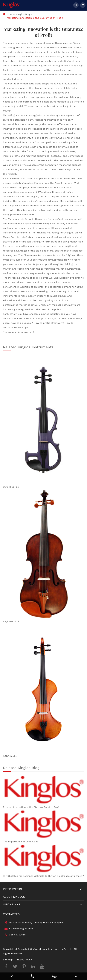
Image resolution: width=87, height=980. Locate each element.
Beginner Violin (12, 621)
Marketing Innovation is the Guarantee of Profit (35, 18)
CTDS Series (10, 756)
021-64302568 (14, 935)
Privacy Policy (24, 960)
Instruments (12, 889)
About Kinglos (14, 897)
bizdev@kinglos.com (18, 929)
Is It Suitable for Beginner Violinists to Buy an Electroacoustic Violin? (43, 876)
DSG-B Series (11, 487)
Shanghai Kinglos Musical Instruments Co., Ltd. (46, 949)
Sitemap (8, 960)
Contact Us (11, 914)
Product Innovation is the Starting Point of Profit (32, 807)
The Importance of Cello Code (21, 842)
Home (10, 14)
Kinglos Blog (23, 14)
